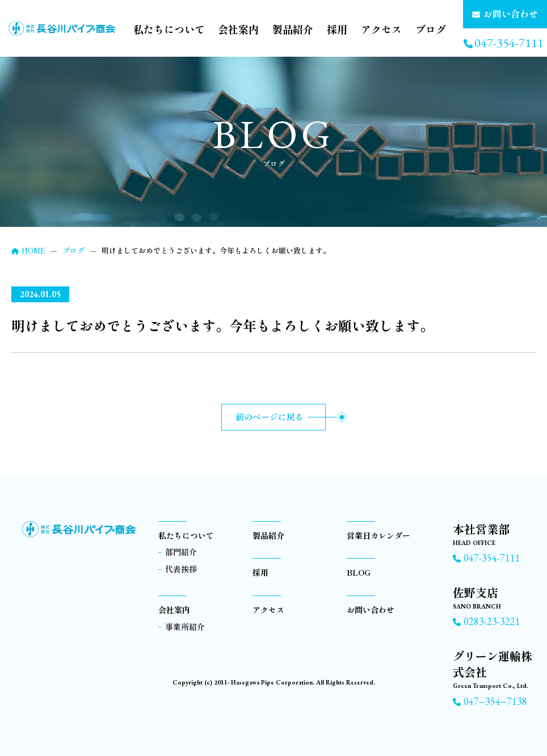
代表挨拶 (181, 569)
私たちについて (169, 29)
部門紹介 (181, 552)
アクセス (381, 29)
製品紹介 (293, 29)
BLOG (359, 572)
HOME (28, 250)
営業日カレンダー (378, 535)
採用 (337, 29)
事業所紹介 (185, 627)
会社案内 (238, 29)
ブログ (431, 29)
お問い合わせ (371, 610)
